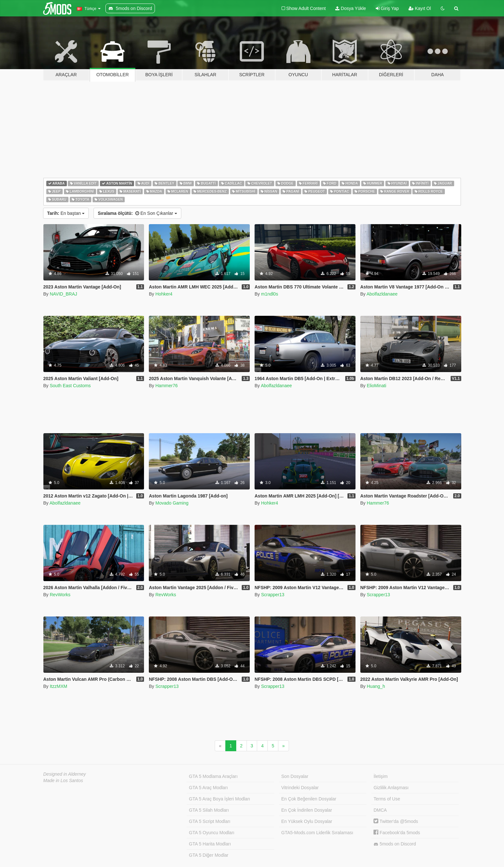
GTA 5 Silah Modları (209, 810)
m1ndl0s (270, 294)
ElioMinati (377, 386)
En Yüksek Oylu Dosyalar (307, 821)
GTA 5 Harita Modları (210, 844)
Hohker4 (164, 294)
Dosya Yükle (351, 8)
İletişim (381, 776)
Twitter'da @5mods (396, 821)
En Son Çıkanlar (137, 213)
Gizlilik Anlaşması (391, 788)
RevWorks (60, 595)
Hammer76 (166, 386)
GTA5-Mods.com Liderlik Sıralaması (317, 833)
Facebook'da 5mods (397, 833)
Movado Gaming (172, 503)
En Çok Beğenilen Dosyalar (309, 799)
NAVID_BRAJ (63, 294)
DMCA (380, 810)
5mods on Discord (395, 844)
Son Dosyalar (295, 776)
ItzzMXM (59, 686)
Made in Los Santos (63, 780)
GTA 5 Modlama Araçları (213, 776)
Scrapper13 (273, 595)
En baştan (66, 213)
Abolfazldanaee (382, 294)
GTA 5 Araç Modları (208, 788)
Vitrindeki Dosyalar (300, 788)
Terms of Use (387, 799)
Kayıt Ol (420, 8)
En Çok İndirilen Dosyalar (307, 810)
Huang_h (376, 686)
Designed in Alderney (65, 774)
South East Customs (70, 386)
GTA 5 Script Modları (210, 821)
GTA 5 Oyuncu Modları (212, 833)
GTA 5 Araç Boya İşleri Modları (220, 799)
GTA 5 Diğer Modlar (209, 855)
